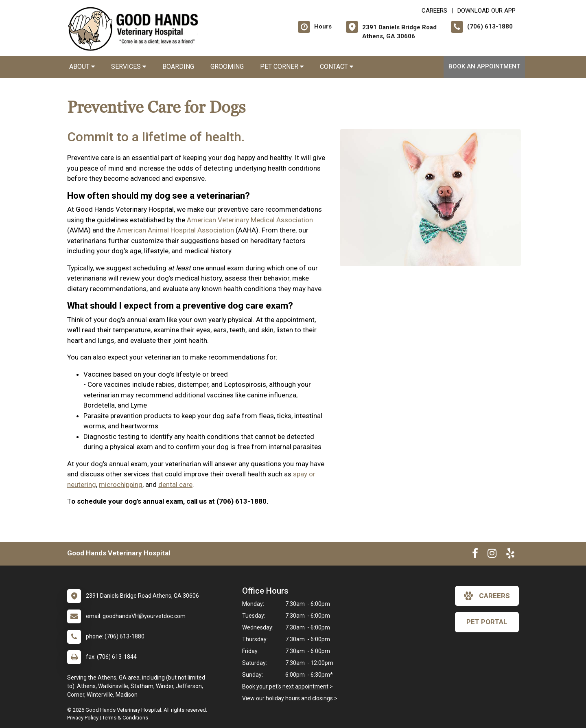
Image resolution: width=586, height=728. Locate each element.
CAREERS (434, 11)
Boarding (178, 67)
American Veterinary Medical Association (250, 220)
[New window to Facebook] (475, 555)
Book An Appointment (484, 66)
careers (487, 596)
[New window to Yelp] (510, 555)
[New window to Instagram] (492, 555)
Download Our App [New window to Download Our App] (487, 11)
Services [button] (129, 67)
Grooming (227, 67)
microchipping (121, 485)
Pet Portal (487, 622)
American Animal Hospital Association (175, 230)
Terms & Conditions (125, 718)
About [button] (82, 67)
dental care (175, 485)
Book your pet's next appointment (285, 686)
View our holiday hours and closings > (290, 698)
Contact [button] (337, 67)
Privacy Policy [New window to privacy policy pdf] (83, 718)
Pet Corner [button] (282, 67)
